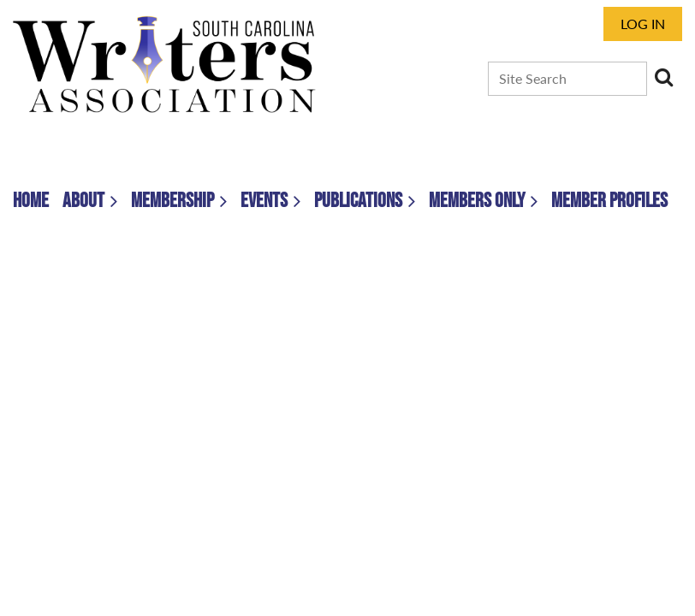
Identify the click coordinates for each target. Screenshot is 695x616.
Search (663, 77)
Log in (643, 24)
